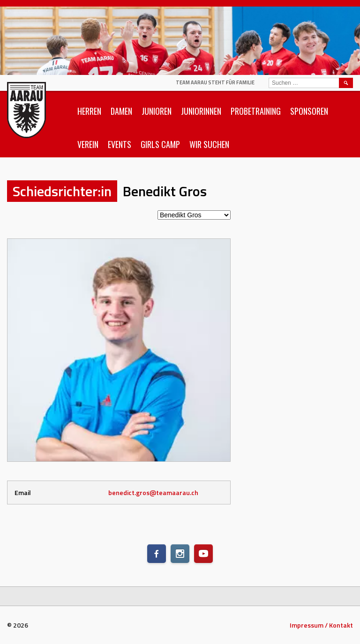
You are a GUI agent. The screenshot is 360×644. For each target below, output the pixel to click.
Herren (89, 111)
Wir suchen (209, 144)
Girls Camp (160, 144)
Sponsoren (309, 111)
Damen (121, 111)
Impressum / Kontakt (321, 625)
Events (120, 144)
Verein (88, 144)
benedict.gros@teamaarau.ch (153, 492)
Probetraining (256, 111)
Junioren (157, 111)
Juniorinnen (201, 111)
